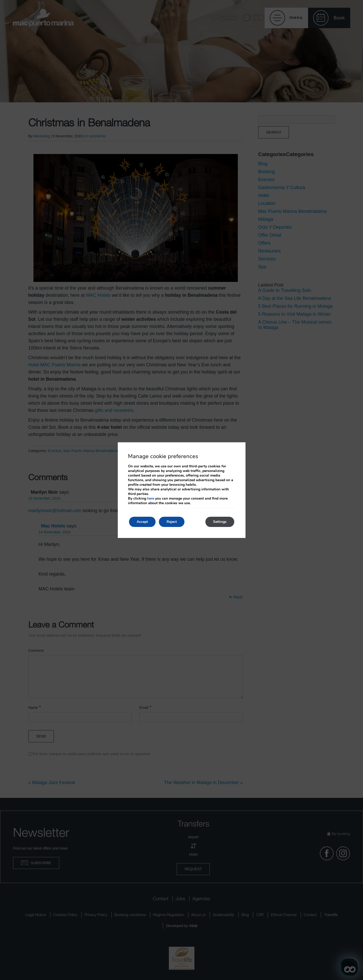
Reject (172, 522)
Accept (142, 522)
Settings (220, 522)
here (151, 498)
